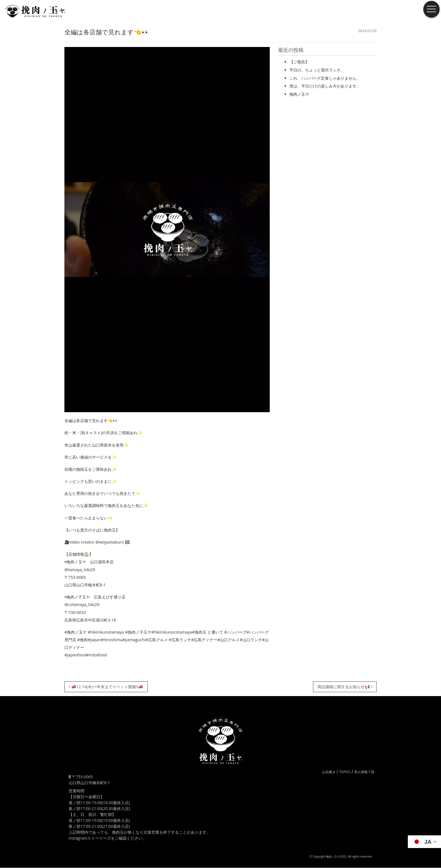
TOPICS (345, 772)
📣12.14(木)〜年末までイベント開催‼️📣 (106, 687)
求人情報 (361, 772)
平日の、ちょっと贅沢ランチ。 (317, 70)
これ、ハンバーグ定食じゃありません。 (325, 78)
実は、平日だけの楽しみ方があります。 (325, 86)
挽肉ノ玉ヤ (299, 94)
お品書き (329, 772)
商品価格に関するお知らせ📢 (345, 687)
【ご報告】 (299, 62)
